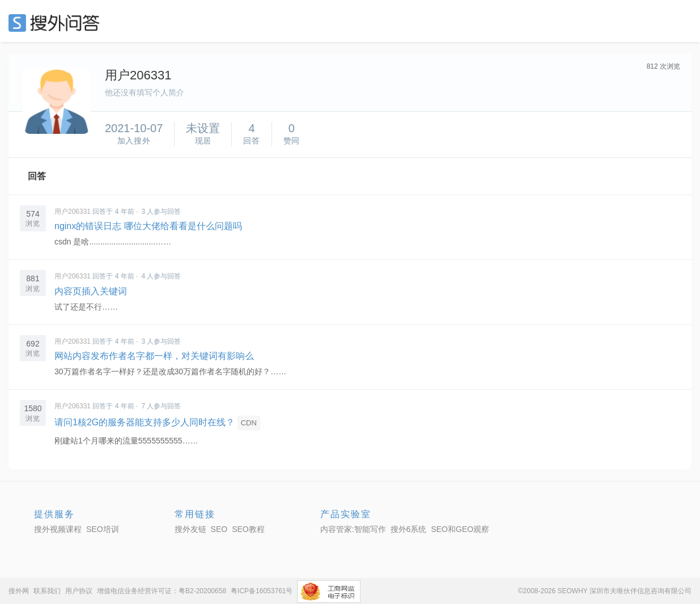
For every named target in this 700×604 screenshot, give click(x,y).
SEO (57, 23)
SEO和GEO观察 (460, 529)
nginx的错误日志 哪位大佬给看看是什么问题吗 (148, 226)
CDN (249, 423)
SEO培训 (103, 529)
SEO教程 (248, 529)
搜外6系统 (409, 529)
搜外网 (19, 591)
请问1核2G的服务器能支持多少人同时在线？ (145, 422)
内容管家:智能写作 (353, 529)
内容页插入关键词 (91, 291)
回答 (37, 176)
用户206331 (73, 212)
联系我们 (47, 591)
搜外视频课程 (58, 529)
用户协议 (79, 591)
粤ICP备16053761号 (262, 591)
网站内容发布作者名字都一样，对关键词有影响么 (154, 356)
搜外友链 (190, 529)
